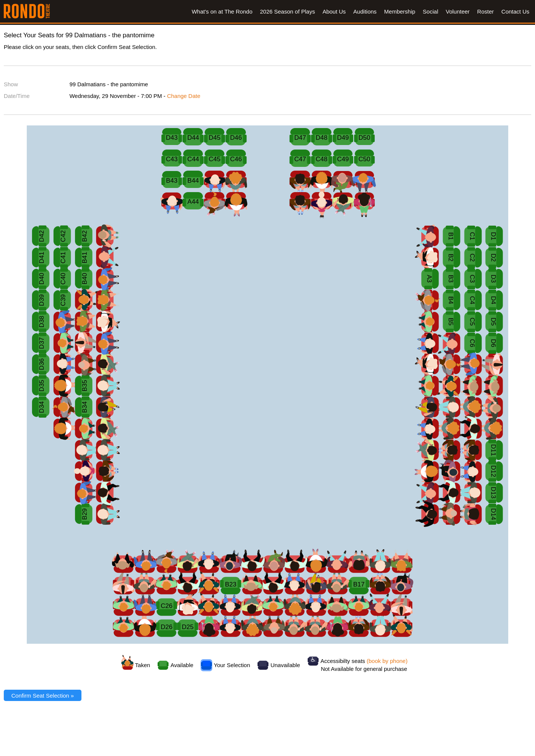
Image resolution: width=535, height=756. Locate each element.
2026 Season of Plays (287, 11)
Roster (486, 11)
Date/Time (17, 96)
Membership (400, 11)
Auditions (365, 11)
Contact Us (515, 11)
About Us (334, 11)
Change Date (184, 96)
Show (11, 84)
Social (430, 11)
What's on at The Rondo (222, 11)
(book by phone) (387, 661)
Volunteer (458, 11)
